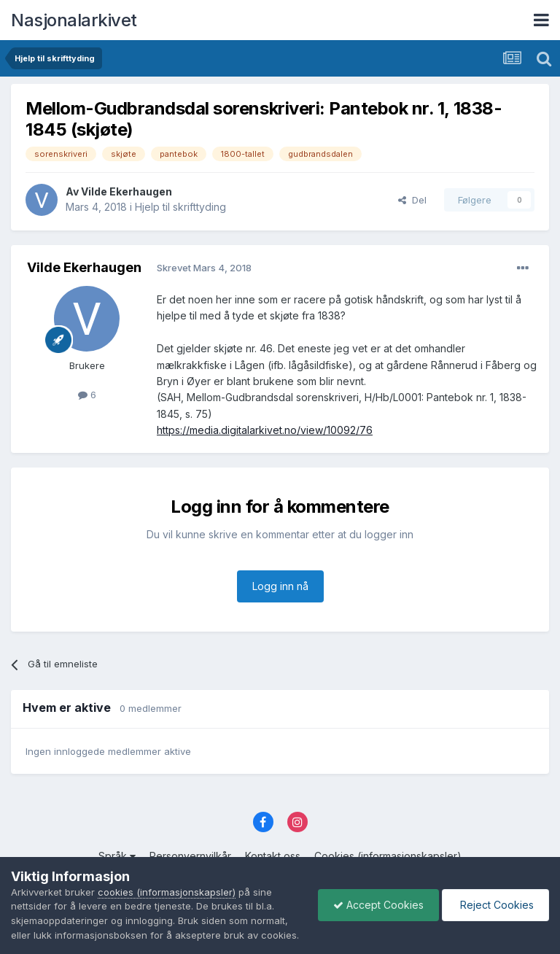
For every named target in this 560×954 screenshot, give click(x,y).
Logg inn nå (280, 586)
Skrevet (204, 268)
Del (412, 200)
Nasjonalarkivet (74, 20)
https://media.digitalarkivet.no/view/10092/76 (265, 430)
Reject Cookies (495, 897)
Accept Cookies (378, 897)
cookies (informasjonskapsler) (167, 877)
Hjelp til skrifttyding (180, 207)
